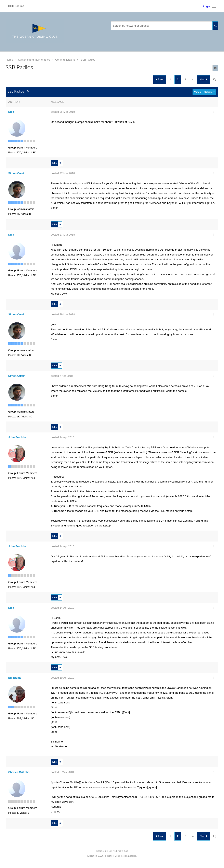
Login (207, 6)
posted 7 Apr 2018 (62, 376)
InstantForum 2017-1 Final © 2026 (112, 851)
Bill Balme (15, 678)
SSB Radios (88, 60)
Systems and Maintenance (34, 60)
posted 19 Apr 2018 (63, 678)
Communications (65, 60)
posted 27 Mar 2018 (63, 173)
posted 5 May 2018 (62, 772)
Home (10, 60)
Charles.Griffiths (19, 772)
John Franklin (17, 437)
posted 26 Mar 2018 (63, 112)
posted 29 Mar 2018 (63, 314)
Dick (11, 112)
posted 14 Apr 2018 (63, 437)
